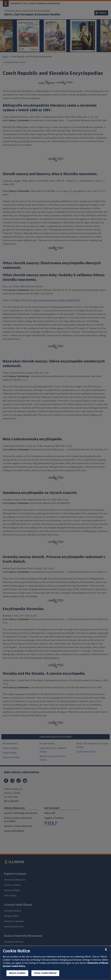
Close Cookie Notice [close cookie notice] (45, 973)
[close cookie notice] (106, 950)
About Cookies (17, 973)
